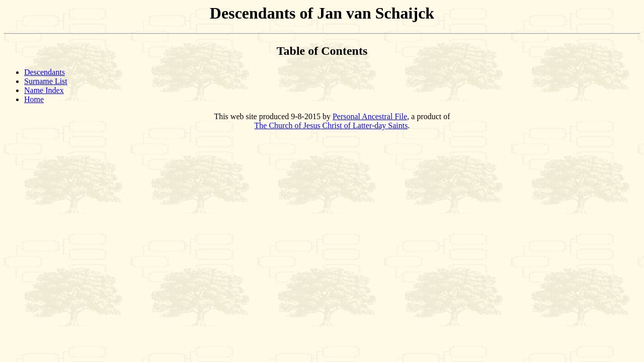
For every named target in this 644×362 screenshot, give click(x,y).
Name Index (44, 90)
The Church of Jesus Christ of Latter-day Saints (331, 125)
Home (34, 99)
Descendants (45, 72)
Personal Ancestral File (370, 116)
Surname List (46, 81)
